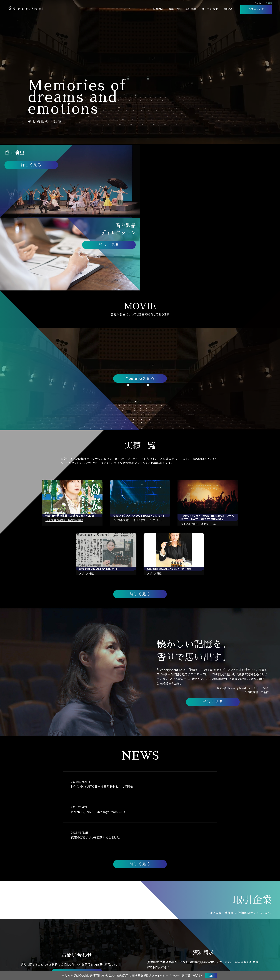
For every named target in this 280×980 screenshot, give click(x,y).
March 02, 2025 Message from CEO (98, 739)
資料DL (228, 9)
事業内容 (158, 9)
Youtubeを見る (140, 306)
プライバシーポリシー (166, 976)
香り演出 (176, 956)
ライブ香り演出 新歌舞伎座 (65, 447)
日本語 (269, 3)
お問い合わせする (77, 902)
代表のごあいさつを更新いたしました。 (96, 765)
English (258, 3)
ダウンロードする (203, 904)
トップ (127, 9)
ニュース (142, 9)
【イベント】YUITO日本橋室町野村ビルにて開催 (102, 714)
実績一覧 (174, 9)
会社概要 (191, 9)
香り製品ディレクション (198, 956)
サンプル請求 (210, 9)
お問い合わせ (256, 9)
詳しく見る (31, 165)
